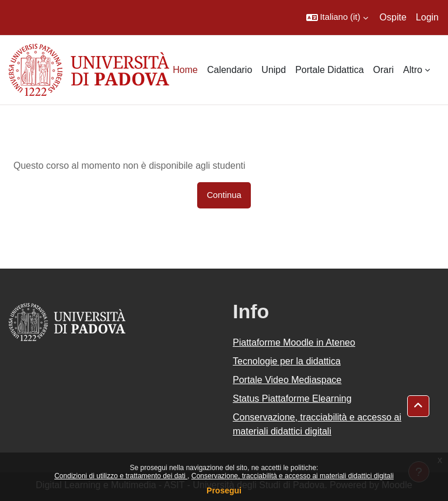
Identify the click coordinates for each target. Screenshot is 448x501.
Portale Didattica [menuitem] (329, 70)
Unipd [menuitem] (274, 70)
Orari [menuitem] (384, 70)
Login (427, 17)
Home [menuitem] (185, 70)
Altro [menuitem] (413, 70)
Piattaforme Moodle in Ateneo (294, 342)
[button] (337, 18)
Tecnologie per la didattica (287, 361)
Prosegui (224, 490)
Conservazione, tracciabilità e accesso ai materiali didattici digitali (293, 476)
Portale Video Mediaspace (287, 380)
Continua (224, 195)
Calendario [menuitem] (230, 70)
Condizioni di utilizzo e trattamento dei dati (121, 476)
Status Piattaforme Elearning (292, 399)
